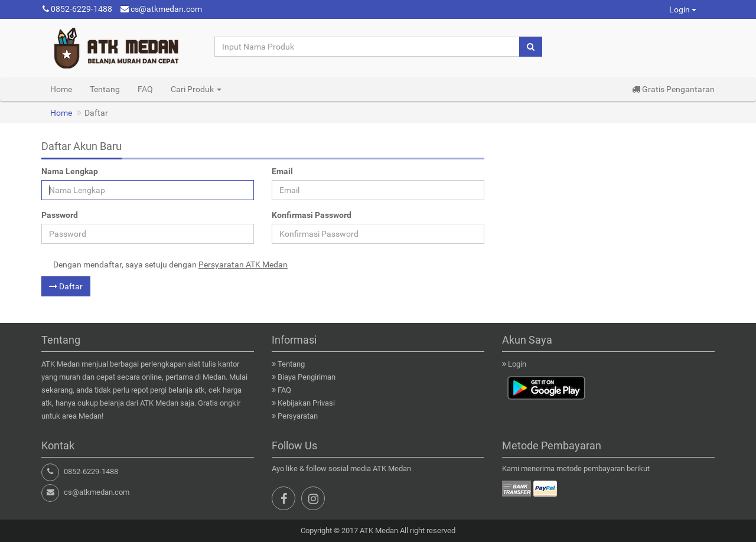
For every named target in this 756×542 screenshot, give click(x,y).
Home (61, 89)
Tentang (105, 89)
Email (282, 171)
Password (60, 215)
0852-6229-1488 (77, 9)
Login (683, 9)
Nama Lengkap (70, 171)
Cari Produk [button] (196, 89)
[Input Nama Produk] (367, 47)
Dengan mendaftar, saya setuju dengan (170, 265)
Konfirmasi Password (312, 215)
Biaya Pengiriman (307, 377)
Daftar (66, 286)
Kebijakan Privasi (306, 403)
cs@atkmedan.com (161, 9)
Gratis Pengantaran (673, 89)
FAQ (145, 89)
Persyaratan (298, 416)
